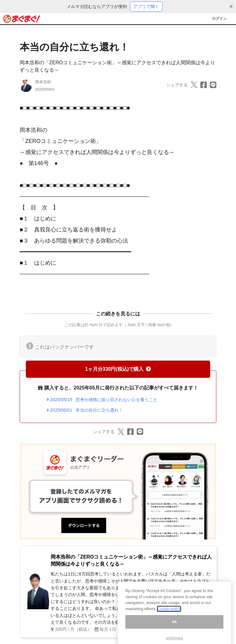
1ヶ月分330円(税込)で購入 (118, 369)
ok (174, 626)
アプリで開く (146, 6)
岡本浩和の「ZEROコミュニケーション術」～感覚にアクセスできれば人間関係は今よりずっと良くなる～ (131, 560)
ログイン (219, 18)
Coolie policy (169, 613)
